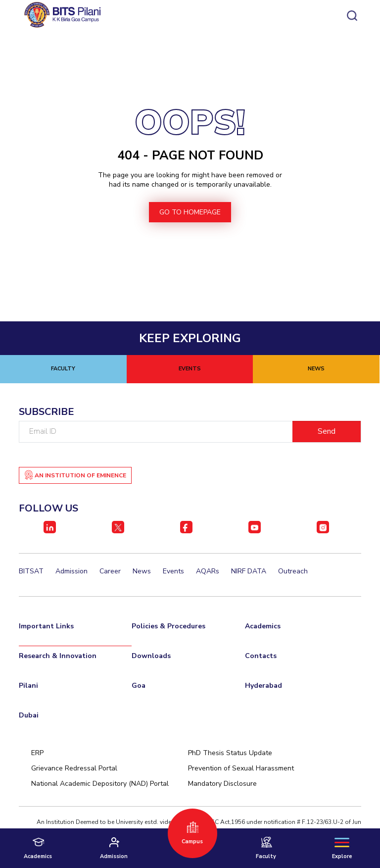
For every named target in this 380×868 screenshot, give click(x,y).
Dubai (29, 715)
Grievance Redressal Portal (74, 768)
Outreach (293, 571)
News (142, 571)
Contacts (261, 656)
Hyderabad (263, 686)
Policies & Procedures (168, 626)
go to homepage (190, 212)
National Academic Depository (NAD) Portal (100, 784)
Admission (71, 571)
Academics (263, 626)
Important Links (46, 626)
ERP (37, 753)
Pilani (28, 686)
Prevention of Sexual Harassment (241, 768)
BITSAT (31, 571)
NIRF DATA (249, 571)
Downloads (151, 656)
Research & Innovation (58, 656)
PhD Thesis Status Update (230, 753)
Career (110, 571)
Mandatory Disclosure (222, 784)
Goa (139, 686)
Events (173, 571)
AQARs (208, 571)
